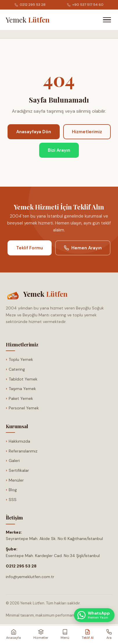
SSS (13, 500)
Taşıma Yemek (22, 389)
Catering (17, 369)
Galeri (14, 461)
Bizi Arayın (59, 150)
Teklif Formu (30, 248)
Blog (13, 490)
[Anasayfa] (28, 20)
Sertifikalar (19, 470)
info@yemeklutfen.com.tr (30, 577)
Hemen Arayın (83, 248)
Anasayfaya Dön (34, 132)
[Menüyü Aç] (107, 20)
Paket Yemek (21, 398)
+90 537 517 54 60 (85, 5)
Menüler (16, 480)
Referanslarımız (23, 451)
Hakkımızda (19, 441)
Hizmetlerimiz (87, 132)
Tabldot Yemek (23, 379)
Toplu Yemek (21, 359)
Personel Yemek (24, 408)
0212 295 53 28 (30, 5)
